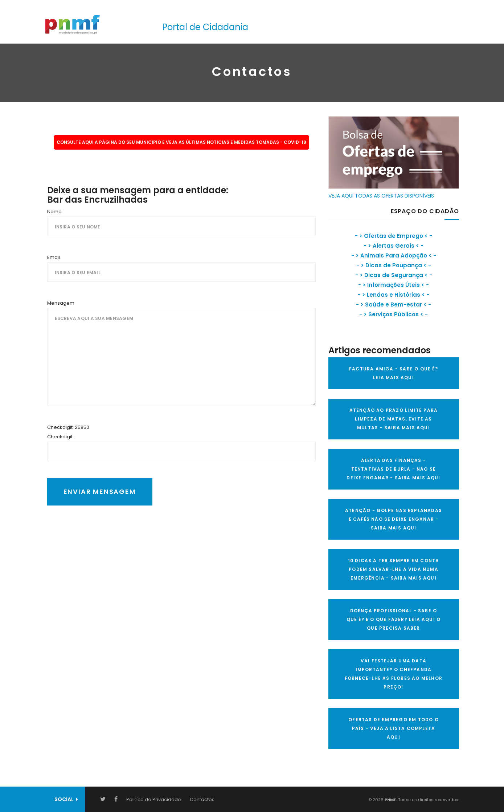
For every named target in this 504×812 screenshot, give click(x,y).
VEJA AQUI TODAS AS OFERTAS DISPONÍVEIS (381, 196)
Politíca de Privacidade (154, 799)
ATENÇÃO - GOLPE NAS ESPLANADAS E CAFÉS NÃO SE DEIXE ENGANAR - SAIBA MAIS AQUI (394, 519)
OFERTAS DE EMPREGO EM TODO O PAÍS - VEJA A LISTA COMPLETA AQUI (394, 728)
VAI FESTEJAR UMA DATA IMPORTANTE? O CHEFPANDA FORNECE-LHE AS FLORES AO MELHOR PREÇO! (394, 674)
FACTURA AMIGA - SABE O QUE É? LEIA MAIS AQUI (394, 373)
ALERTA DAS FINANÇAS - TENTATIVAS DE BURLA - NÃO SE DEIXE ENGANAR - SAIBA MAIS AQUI (393, 469)
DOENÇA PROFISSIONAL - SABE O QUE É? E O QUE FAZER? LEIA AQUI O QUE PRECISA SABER (394, 619)
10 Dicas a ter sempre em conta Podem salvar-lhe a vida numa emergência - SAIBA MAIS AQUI (394, 569)
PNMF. (390, 800)
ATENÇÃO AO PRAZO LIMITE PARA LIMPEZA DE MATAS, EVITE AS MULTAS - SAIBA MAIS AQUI (394, 419)
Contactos (202, 799)
